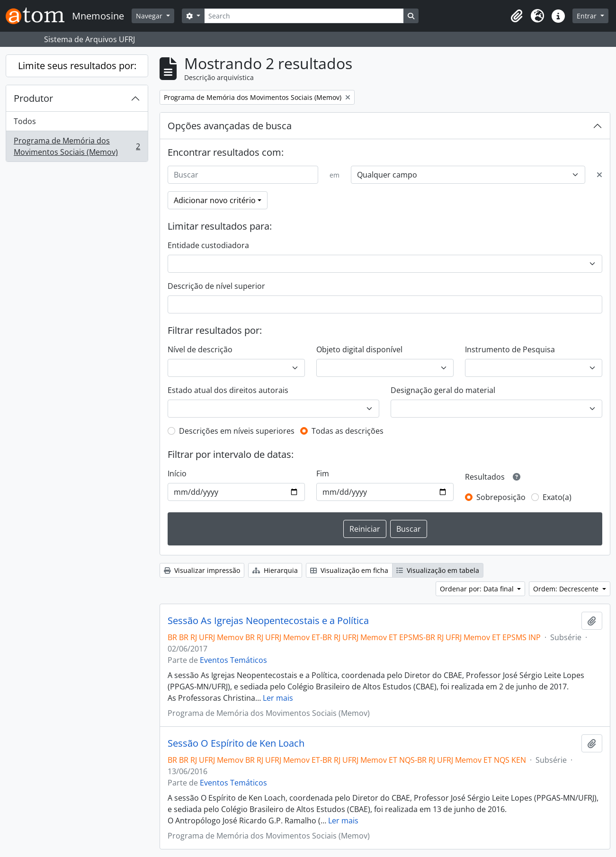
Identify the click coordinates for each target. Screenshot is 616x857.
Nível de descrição (200, 349)
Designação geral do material (443, 390)
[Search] (304, 16)
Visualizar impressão (202, 570)
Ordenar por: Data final (478, 589)
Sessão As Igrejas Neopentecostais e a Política (268, 621)
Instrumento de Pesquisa (510, 349)
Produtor (33, 98)
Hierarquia (275, 570)
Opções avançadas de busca (230, 126)
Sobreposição (501, 497)
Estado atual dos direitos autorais (228, 390)
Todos (25, 121)
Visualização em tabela (438, 570)
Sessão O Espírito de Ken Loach (236, 743)
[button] (517, 16)
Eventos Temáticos (233, 660)
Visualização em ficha (349, 570)
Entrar (588, 16)
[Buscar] (243, 175)
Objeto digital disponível (359, 349)
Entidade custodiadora (208, 245)
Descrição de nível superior (216, 286)
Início (177, 473)
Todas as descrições (348, 431)
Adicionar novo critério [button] (215, 200)
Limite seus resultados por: (77, 66)
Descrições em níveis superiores (237, 431)
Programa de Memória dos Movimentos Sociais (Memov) (77, 146)
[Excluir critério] (599, 175)
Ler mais (278, 698)
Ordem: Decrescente (567, 589)
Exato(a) (557, 497)
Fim (323, 473)
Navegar (150, 16)
